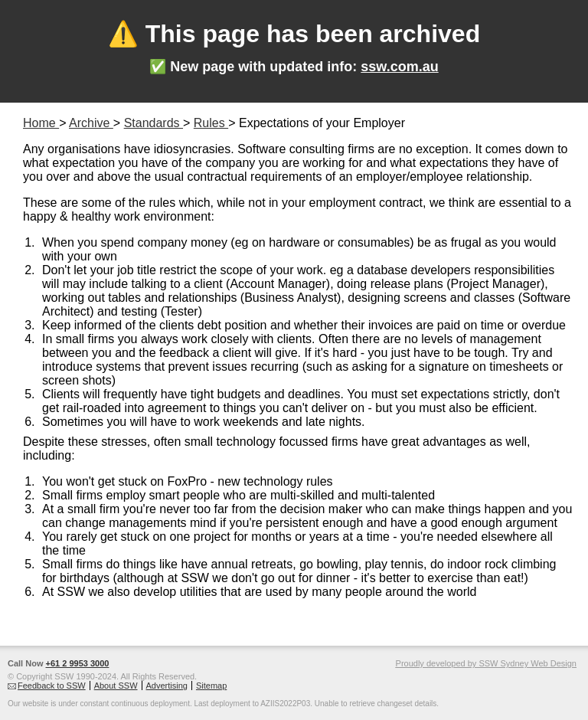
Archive (91, 123)
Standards (154, 123)
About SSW (116, 686)
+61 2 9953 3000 (78, 663)
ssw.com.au (399, 67)
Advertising (167, 686)
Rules (211, 123)
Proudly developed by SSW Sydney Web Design (486, 663)
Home (41, 123)
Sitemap (211, 686)
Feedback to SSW (52, 686)
